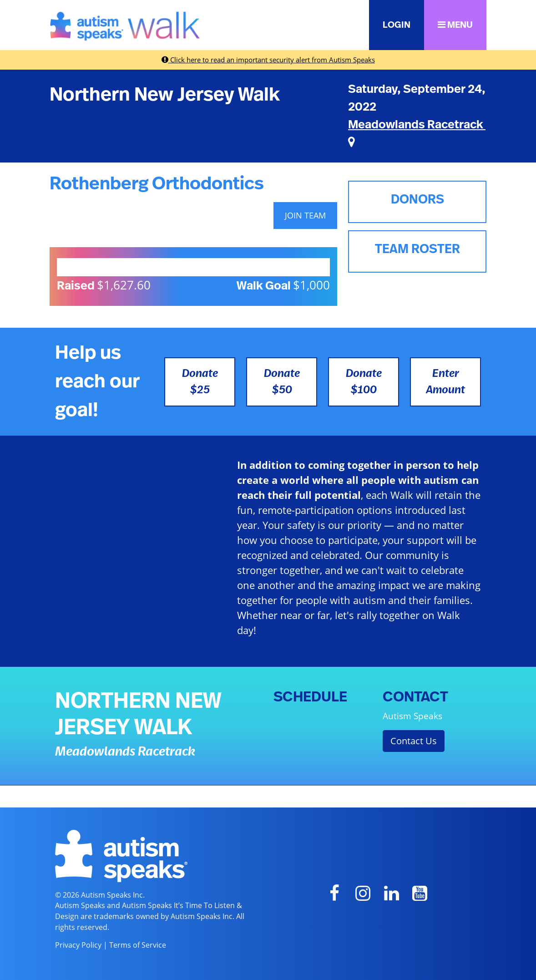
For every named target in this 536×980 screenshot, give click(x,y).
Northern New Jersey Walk (165, 95)
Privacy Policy (78, 945)
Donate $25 (200, 382)
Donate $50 (282, 382)
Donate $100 (364, 382)
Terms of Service (138, 945)
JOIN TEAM (305, 215)
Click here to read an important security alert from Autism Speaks (268, 60)
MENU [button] (455, 25)
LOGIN (397, 25)
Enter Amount (445, 382)
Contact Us (414, 741)
